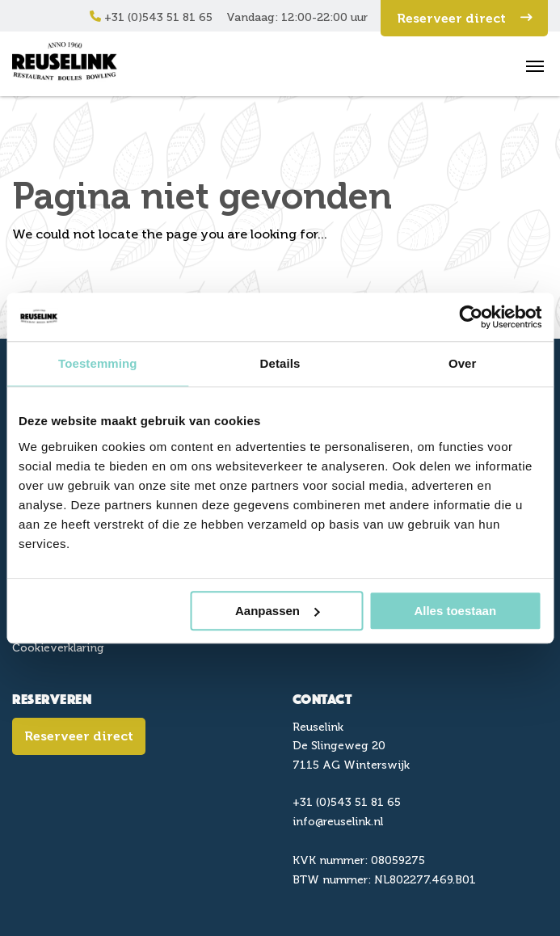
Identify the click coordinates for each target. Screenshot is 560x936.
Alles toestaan (455, 611)
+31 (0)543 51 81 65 (151, 17)
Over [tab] (463, 363)
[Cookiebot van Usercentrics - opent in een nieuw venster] (471, 317)
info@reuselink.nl (338, 822)
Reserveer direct (464, 18)
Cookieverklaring (58, 648)
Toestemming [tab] (98, 363)
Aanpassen (277, 611)
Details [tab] (280, 363)
